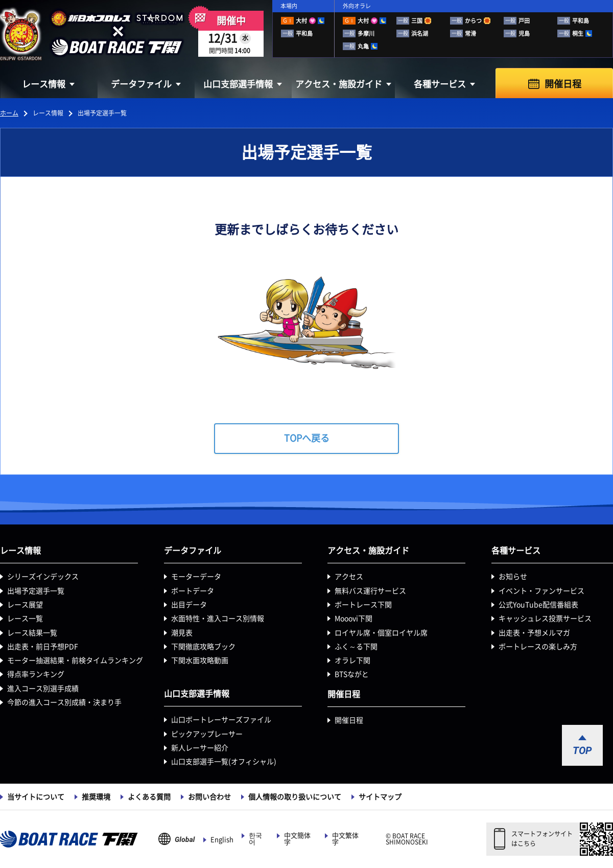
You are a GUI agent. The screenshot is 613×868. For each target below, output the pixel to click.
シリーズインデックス (43, 577)
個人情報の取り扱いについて (295, 797)
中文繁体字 (345, 839)
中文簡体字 (297, 839)
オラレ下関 (352, 660)
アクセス (349, 577)
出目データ (189, 605)
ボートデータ (193, 591)
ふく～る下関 (356, 647)
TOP (582, 750)
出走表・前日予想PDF (43, 647)
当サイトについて (36, 797)
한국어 (255, 839)
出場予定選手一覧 (36, 591)
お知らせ (513, 577)
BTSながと (352, 674)
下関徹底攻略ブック (203, 647)
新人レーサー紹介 (200, 748)
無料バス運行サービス (370, 591)
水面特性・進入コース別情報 (218, 619)
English (222, 840)
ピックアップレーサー (207, 734)
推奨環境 (96, 797)
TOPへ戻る (307, 438)
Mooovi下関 (353, 619)
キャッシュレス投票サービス (545, 619)
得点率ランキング (36, 674)
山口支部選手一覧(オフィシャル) (224, 762)
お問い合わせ (209, 797)
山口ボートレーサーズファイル (221, 720)
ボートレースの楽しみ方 (538, 647)
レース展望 (25, 605)
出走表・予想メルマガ (534, 633)
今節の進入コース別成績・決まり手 (64, 702)
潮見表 (182, 633)
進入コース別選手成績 (43, 689)
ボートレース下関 (363, 605)
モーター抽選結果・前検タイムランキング (75, 660)
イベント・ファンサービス (541, 591)
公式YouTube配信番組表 (538, 605)
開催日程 (563, 84)
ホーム (9, 113)
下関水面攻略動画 (200, 660)
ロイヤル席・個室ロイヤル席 (381, 633)
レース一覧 (25, 619)
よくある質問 (149, 797)
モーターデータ (196, 577)
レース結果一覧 (32, 633)
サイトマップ (380, 797)
